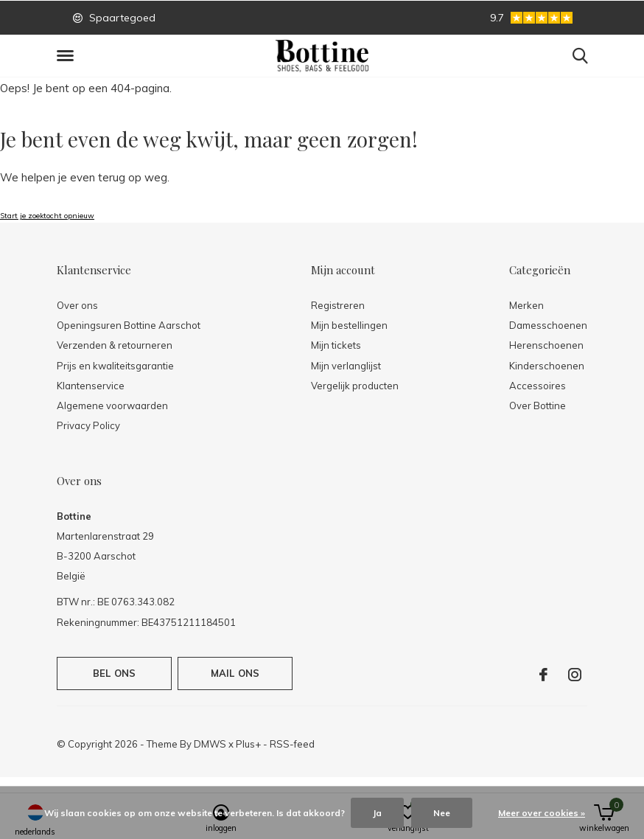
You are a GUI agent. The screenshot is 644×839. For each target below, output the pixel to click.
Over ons (77, 305)
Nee (442, 813)
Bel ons (114, 673)
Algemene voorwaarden (112, 405)
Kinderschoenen (547, 366)
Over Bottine (538, 405)
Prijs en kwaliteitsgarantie (115, 366)
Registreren (338, 305)
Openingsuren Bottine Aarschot (129, 325)
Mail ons (235, 673)
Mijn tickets (336, 345)
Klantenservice (91, 386)
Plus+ (248, 744)
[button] (68, 56)
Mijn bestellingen (349, 325)
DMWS (210, 744)
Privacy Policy (88, 425)
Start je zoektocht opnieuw (47, 216)
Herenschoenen (546, 345)
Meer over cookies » (542, 813)
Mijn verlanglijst (346, 366)
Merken (526, 305)
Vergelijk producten (355, 386)
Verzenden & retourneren (115, 345)
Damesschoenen (548, 325)
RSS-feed (292, 744)
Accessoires (538, 386)
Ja (377, 813)
